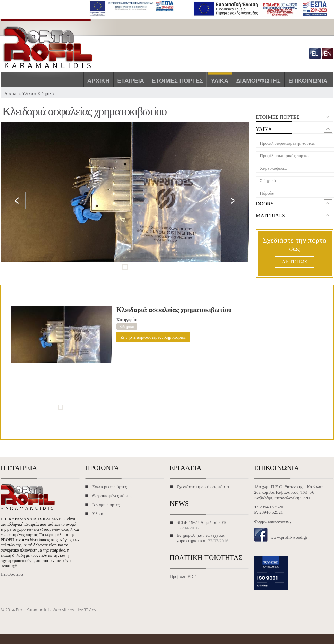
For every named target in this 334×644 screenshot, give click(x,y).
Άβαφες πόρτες (106, 505)
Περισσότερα (12, 574)
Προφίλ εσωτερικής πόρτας (285, 156)
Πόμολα (267, 193)
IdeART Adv (86, 610)
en (328, 53)
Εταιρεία (131, 81)
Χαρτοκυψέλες (273, 168)
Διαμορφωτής (258, 81)
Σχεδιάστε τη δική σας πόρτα (203, 487)
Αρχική (98, 81)
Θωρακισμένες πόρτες (112, 496)
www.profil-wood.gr (289, 537)
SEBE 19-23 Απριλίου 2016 (202, 522)
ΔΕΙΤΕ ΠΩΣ (295, 262)
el (315, 53)
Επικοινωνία (308, 81)
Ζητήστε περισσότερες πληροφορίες (153, 337)
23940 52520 (271, 507)
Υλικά (220, 81)
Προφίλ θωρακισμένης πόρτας (287, 143)
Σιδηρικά (46, 93)
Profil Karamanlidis (33, 610)
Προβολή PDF (183, 576)
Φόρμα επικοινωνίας (273, 521)
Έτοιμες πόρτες (178, 81)
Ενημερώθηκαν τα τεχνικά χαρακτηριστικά (201, 538)
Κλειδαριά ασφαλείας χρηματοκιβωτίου (174, 310)
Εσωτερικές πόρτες (109, 487)
